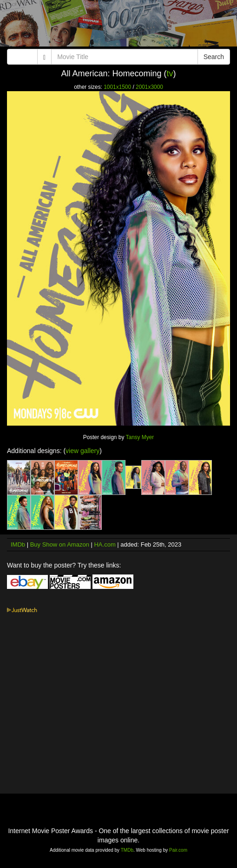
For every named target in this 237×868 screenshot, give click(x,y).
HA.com (105, 544)
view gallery (82, 451)
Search (214, 57)
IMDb (18, 544)
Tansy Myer (140, 437)
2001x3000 (149, 87)
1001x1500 (117, 87)
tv (170, 73)
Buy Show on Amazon (60, 544)
